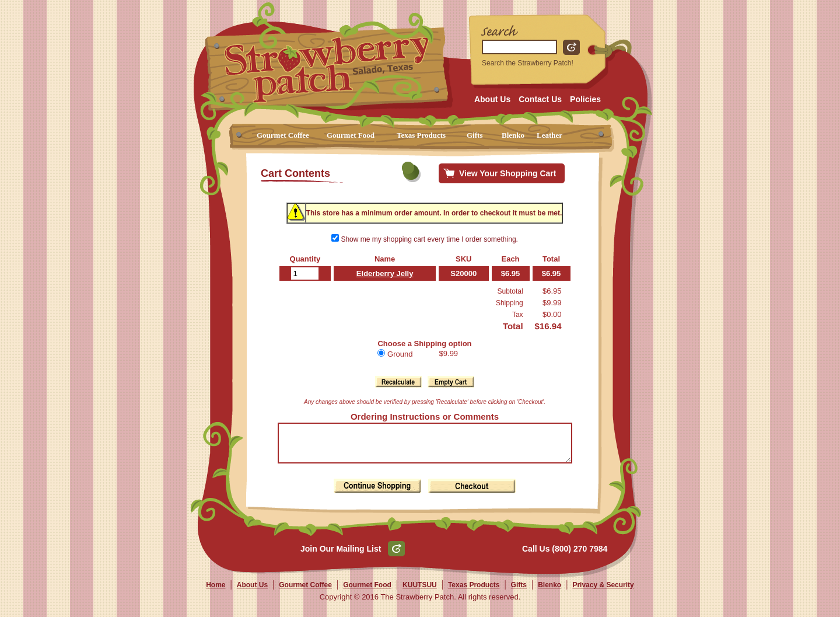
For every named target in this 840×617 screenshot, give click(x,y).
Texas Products (421, 135)
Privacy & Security (603, 592)
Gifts (475, 135)
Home (216, 592)
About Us (492, 99)
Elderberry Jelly (380, 273)
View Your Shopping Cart (508, 173)
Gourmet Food (351, 135)
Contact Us (540, 99)
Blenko (513, 135)
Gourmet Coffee (283, 135)
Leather (549, 135)
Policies (585, 99)
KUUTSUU (420, 592)
